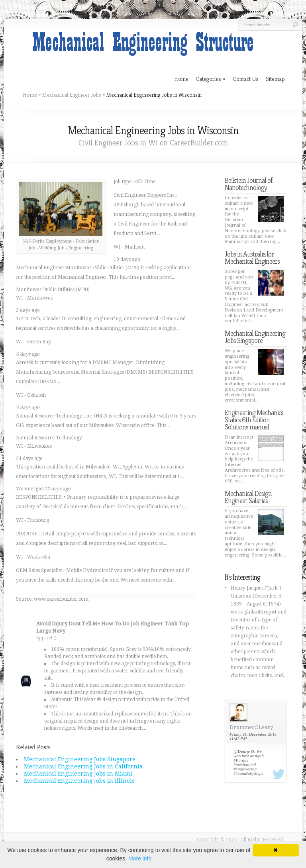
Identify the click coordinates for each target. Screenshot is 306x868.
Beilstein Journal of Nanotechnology (248, 184)
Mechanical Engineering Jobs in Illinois (79, 781)
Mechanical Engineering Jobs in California (83, 766)
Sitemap (275, 79)
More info (140, 858)
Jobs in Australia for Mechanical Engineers (252, 258)
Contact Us (246, 79)
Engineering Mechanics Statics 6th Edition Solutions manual (254, 420)
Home (30, 95)
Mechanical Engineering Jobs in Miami (78, 774)
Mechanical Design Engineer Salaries (248, 497)
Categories (211, 79)
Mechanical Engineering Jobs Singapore (80, 759)
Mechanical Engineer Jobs (72, 95)
